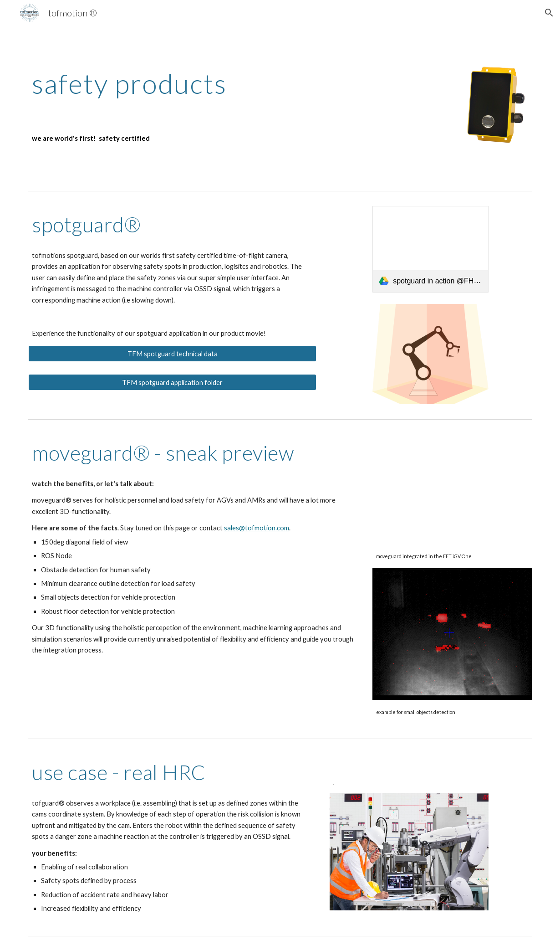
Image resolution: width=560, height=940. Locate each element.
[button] (549, 13)
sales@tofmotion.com (257, 528)
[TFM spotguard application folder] (172, 382)
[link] (430, 249)
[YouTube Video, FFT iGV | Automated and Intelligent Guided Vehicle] (452, 489)
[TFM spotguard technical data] (172, 354)
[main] (194, 83)
